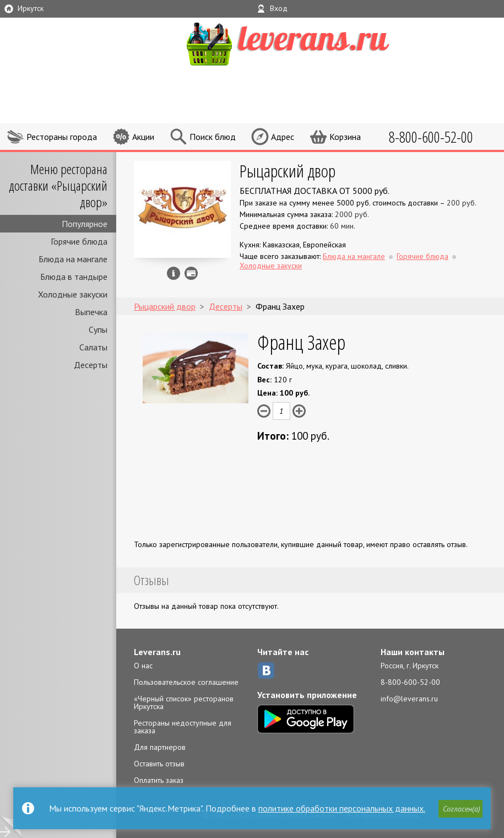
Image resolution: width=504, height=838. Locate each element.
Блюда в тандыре (74, 277)
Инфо (174, 273)
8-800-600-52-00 (410, 682)
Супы (98, 329)
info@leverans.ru (409, 699)
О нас (143, 666)
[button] (460, 809)
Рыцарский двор (288, 171)
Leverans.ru (157, 652)
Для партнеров (160, 747)
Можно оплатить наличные (191, 273)
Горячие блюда (79, 241)
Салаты (93, 347)
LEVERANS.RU (309, 42)
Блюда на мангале (73, 259)
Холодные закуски (73, 294)
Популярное (85, 224)
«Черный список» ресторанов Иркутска (184, 702)
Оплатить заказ (159, 780)
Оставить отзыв (159, 764)
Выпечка (91, 312)
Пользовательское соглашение (186, 682)
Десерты (91, 365)
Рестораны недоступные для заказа (183, 727)
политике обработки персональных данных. (342, 808)
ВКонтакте (266, 671)
